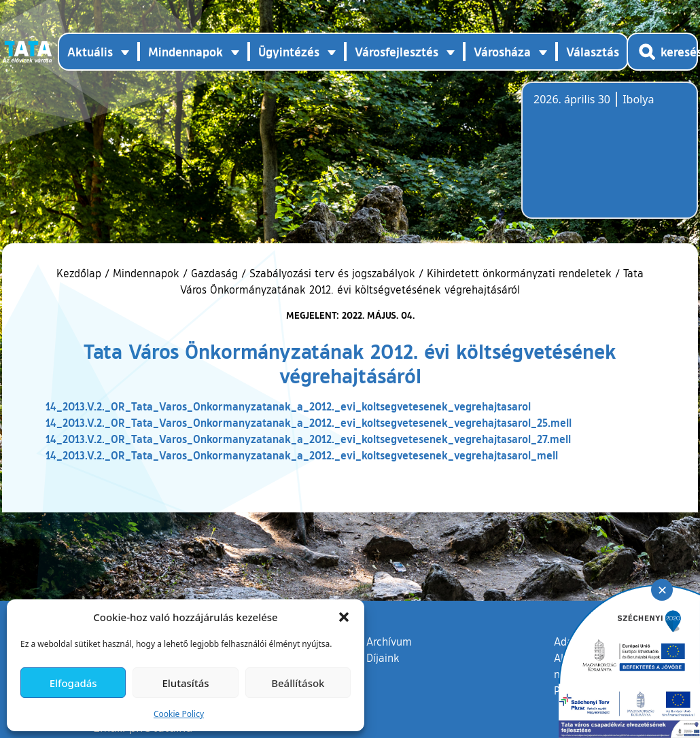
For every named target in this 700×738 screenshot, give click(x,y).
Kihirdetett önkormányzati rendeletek (519, 273)
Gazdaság (214, 273)
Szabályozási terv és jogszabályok (332, 273)
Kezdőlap (81, 273)
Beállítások (298, 683)
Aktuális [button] (90, 52)
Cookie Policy (179, 714)
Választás (593, 52)
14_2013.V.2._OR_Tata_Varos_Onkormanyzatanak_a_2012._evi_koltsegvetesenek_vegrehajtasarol (288, 406)
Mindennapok (146, 273)
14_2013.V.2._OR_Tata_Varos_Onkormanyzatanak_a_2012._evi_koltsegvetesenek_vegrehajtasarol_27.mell (308, 439)
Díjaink (383, 658)
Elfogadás (73, 683)
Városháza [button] (502, 52)
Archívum (389, 641)
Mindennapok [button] (186, 52)
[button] (344, 617)
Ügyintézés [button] (289, 52)
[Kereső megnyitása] (662, 52)
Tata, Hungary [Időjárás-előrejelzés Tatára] (610, 158)
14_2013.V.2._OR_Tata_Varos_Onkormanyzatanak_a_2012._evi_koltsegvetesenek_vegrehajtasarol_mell (302, 455)
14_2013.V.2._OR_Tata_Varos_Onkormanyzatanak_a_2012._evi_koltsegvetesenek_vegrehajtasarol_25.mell (309, 422)
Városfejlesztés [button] (397, 52)
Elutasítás (185, 683)
